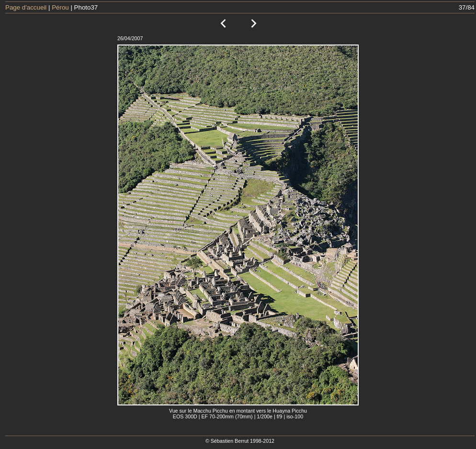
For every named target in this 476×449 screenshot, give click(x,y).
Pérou (60, 7)
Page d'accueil (26, 7)
